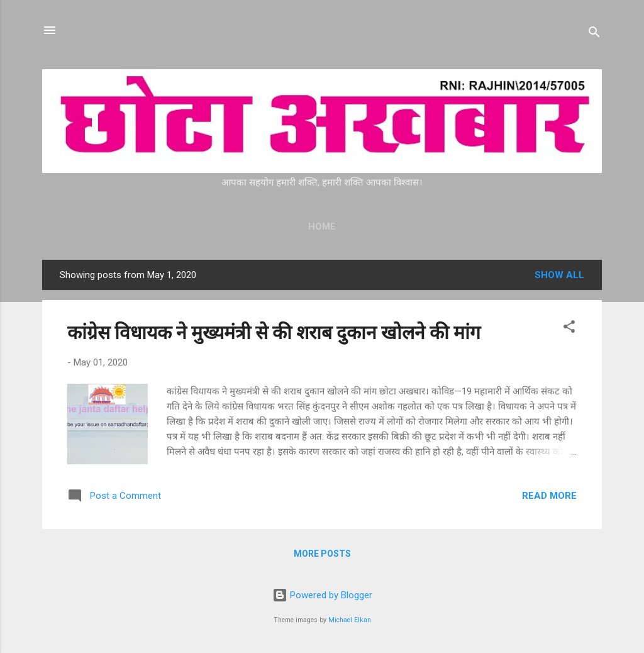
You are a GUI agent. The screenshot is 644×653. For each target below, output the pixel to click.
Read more (549, 496)
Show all (559, 275)
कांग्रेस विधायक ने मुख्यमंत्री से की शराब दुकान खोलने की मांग (274, 332)
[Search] (594, 34)
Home (322, 226)
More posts (322, 554)
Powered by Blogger (322, 595)
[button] (569, 329)
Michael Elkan (350, 620)
